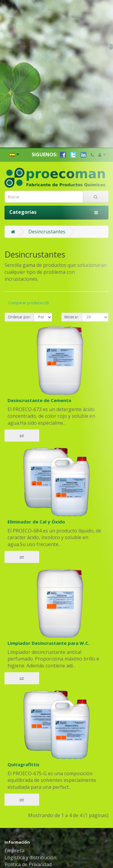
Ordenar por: (19, 300)
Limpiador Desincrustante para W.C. (49, 626)
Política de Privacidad (28, 848)
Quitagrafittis (24, 748)
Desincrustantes (47, 215)
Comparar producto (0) (28, 286)
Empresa (14, 834)
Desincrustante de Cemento (39, 384)
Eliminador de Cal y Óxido (36, 505)
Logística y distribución (30, 841)
